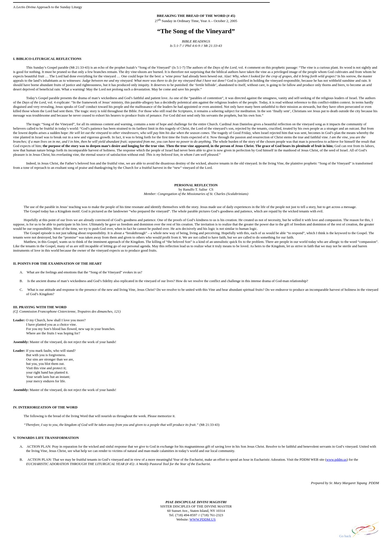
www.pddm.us (337, 459)
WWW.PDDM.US (203, 519)
